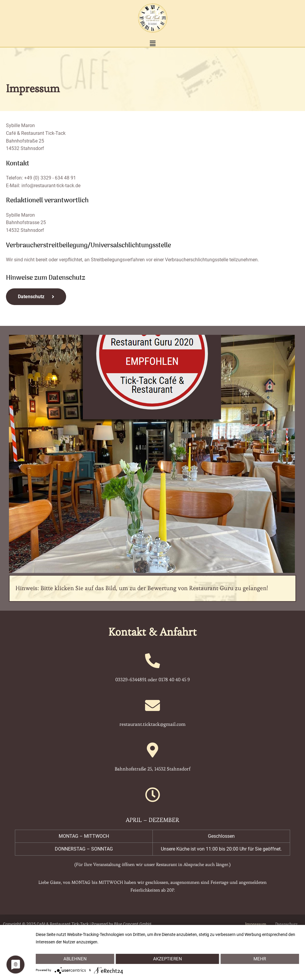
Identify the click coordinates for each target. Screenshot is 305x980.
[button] (152, 44)
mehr (260, 959)
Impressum (256, 924)
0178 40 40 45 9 (174, 680)
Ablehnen (75, 959)
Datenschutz (286, 924)
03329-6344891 (131, 680)
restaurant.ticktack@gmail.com (152, 724)
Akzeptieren (167, 959)
